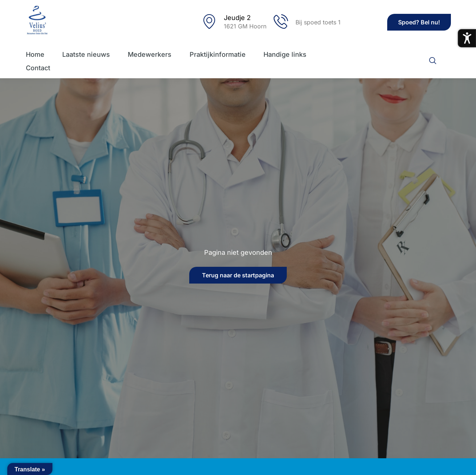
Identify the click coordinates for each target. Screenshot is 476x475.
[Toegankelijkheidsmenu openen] (467, 38)
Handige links (285, 54)
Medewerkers (150, 54)
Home (34, 54)
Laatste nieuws (86, 54)
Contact (37, 68)
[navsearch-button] (433, 61)
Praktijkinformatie (218, 54)
